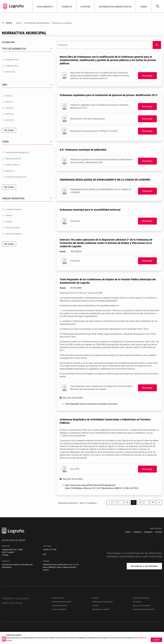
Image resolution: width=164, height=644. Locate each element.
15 (154, 503)
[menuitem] (128, 532)
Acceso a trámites (59, 609)
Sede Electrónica (12, 603)
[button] (45, 6)
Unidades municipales (15, 598)
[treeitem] (27, 60)
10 (128, 503)
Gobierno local (58, 598)
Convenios (137, 602)
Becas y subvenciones (142, 606)
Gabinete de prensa (60, 606)
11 (134, 503)
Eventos (95, 598)
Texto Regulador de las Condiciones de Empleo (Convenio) (91, 404)
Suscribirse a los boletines (144, 566)
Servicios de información (62, 602)
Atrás (7, 23)
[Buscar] (158, 6)
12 (141, 503)
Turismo (95, 606)
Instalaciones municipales (102, 602)
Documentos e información (144, 609)
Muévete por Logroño (101, 609)
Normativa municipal (141, 598)
